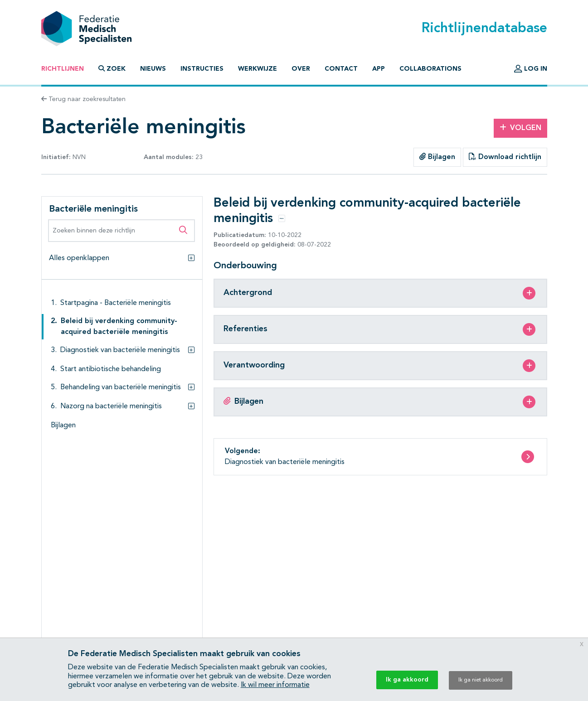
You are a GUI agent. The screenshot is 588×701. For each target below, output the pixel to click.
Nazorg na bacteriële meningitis (111, 406)
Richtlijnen (63, 69)
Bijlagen (437, 157)
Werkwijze (258, 69)
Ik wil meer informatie (275, 685)
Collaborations (430, 69)
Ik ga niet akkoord (481, 680)
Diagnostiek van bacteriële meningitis (120, 350)
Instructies (202, 69)
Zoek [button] (112, 69)
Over (301, 69)
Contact (341, 69)
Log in (531, 69)
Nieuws (153, 69)
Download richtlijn (505, 157)
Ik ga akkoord (407, 680)
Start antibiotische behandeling (111, 369)
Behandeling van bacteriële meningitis (121, 387)
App (379, 69)
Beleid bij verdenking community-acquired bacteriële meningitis (119, 327)
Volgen (520, 128)
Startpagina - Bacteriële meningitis (116, 303)
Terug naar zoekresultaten (83, 99)
